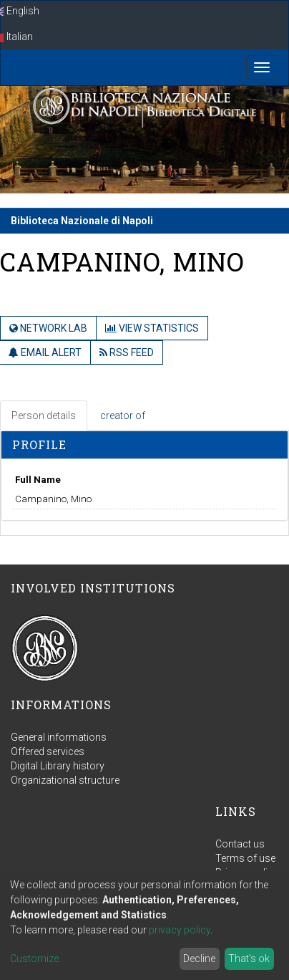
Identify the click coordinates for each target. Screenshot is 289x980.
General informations (59, 737)
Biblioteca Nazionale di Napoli (82, 221)
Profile (39, 445)
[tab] (44, 415)
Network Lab (48, 328)
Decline (199, 959)
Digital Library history (58, 766)
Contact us (240, 844)
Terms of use (245, 858)
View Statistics (152, 328)
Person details (44, 415)
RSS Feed (127, 352)
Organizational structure (65, 780)
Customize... (38, 959)
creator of (123, 415)
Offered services (48, 751)
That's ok (249, 959)
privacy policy (180, 930)
